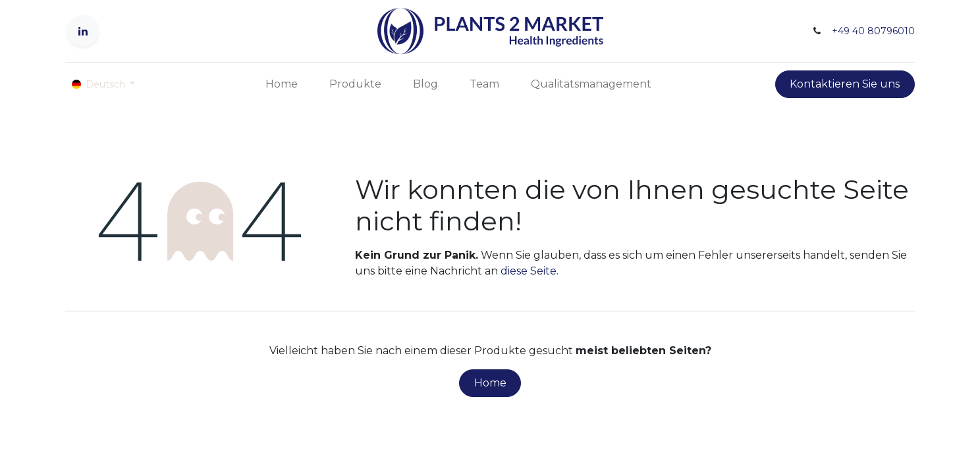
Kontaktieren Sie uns (845, 84)
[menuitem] (282, 84)
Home (490, 383)
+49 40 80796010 (873, 31)
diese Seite (529, 271)
